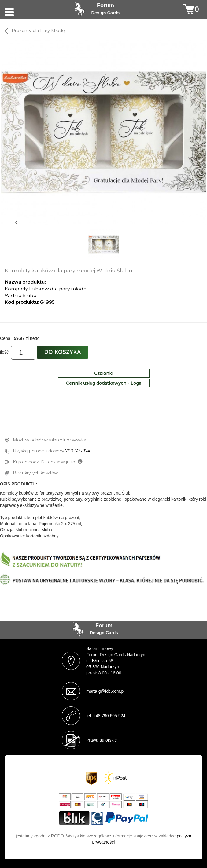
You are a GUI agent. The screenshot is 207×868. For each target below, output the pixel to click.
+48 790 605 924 (109, 716)
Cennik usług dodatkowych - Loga (104, 383)
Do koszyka (63, 352)
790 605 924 (78, 451)
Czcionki (104, 373)
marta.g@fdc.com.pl (105, 691)
